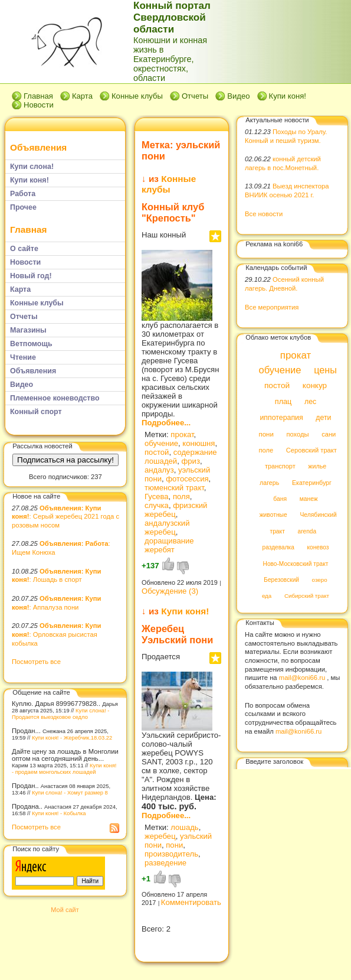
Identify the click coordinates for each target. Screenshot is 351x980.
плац (283, 402)
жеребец (160, 836)
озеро (320, 580)
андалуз (159, 470)
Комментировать (191, 902)
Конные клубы (137, 96)
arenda (307, 531)
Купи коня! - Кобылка (59, 813)
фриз (190, 461)
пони (174, 845)
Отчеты (195, 96)
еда (267, 596)
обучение (161, 443)
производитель (171, 854)
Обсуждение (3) (170, 591)
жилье (317, 467)
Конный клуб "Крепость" (173, 212)
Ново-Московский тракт (296, 564)
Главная (38, 96)
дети (323, 418)
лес (310, 402)
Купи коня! (288, 96)
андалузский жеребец (167, 528)
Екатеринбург (312, 483)
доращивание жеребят (169, 545)
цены (325, 370)
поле (266, 450)
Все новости (264, 214)
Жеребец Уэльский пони (177, 634)
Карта (82, 96)
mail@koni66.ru (302, 678)
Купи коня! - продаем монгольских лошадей (64, 769)
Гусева (157, 496)
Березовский (281, 580)
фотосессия (187, 479)
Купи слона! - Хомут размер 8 (70, 792)
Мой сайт (65, 910)
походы (297, 434)
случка (157, 505)
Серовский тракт (311, 450)
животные (273, 515)
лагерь (269, 483)
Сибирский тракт (307, 596)
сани (329, 434)
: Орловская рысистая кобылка (56, 634)
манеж (309, 499)
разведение (165, 863)
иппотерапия (281, 418)
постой (157, 452)
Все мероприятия (272, 307)
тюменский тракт (174, 488)
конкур (315, 386)
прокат (182, 434)
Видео (238, 96)
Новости (39, 105)
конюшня (199, 443)
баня (280, 499)
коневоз (318, 548)
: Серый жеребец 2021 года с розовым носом (65, 517)
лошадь (184, 827)
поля (181, 496)
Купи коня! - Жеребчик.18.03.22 (72, 738)
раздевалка (278, 548)
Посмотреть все (36, 662)
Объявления (38, 147)
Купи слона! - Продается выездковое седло (60, 714)
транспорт (280, 467)
